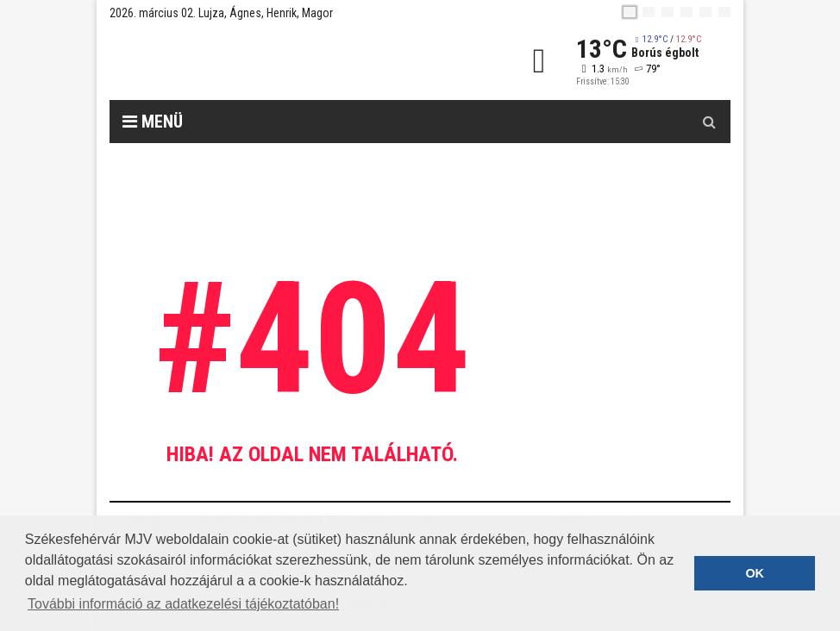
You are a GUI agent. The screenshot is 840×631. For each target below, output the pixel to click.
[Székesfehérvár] (268, 61)
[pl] (668, 12)
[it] (705, 12)
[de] (686, 12)
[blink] (724, 12)
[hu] (630, 12)
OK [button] (755, 573)
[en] (649, 12)
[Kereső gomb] (709, 122)
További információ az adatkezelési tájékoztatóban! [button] (183, 604)
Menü (153, 122)
